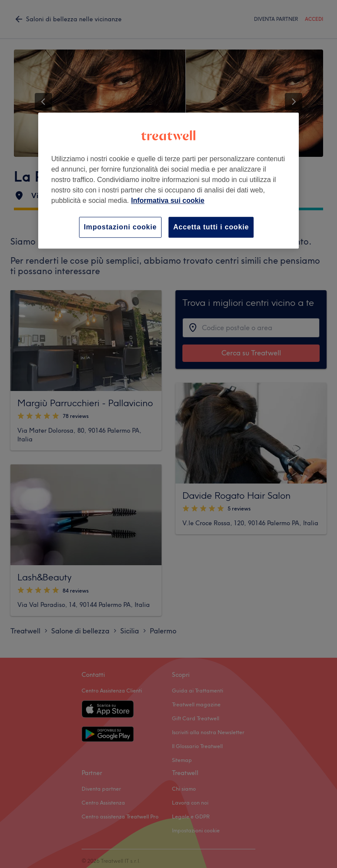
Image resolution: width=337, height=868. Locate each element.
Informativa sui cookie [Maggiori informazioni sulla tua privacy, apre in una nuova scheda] (168, 200)
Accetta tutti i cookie (211, 227)
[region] (168, 181)
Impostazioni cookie (120, 227)
